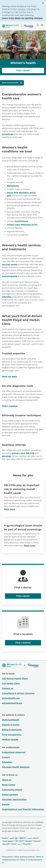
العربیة (12, 838)
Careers (6, 757)
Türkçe (14, 844)
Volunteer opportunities (14, 799)
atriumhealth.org (11, 698)
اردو (19, 844)
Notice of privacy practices (24, 857)
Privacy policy (7, 857)
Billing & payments (12, 730)
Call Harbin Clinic (11, 683)
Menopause (13, 186)
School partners (10, 795)
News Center (9, 785)
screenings (8, 134)
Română (29, 841)
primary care (18, 453)
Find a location (23, 643)
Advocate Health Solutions (16, 767)
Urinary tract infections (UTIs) (22, 225)
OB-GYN (30, 453)
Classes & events (11, 725)
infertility (7, 297)
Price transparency (12, 735)
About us (7, 780)
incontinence (21, 221)
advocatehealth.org (12, 703)
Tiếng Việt (26, 844)
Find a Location (10, 406)
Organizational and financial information (23, 809)
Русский (37, 841)
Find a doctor (23, 70)
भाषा (16, 841)
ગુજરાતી (36, 838)
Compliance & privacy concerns (18, 693)
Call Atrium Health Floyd (15, 679)
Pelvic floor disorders (18, 193)
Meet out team (10, 376)
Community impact (12, 790)
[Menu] (42, 25)
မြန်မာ (17, 838)
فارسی (29, 838)
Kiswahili (6, 844)
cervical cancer (10, 264)
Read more (10, 509)
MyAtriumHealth (11, 720)
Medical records (10, 740)
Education (7, 762)
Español (5, 838)
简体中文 (23, 838)
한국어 (22, 841)
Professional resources (14, 752)
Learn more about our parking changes (22, 18)
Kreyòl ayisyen (8, 841)
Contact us (8, 688)
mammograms (10, 276)
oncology (7, 456)
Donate (6, 804)
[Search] (37, 25)
